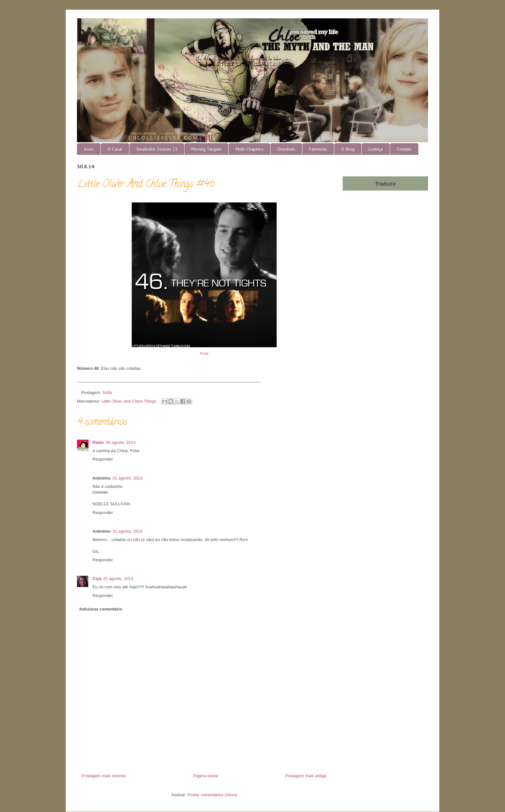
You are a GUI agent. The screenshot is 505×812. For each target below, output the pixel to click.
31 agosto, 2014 (127, 478)
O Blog (348, 149)
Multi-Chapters (249, 149)
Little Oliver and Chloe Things (129, 401)
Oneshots (286, 149)
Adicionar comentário (101, 609)
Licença (376, 149)
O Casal (115, 149)
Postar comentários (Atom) (212, 795)
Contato (404, 149)
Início (89, 149)
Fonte (204, 354)
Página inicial (206, 776)
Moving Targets (206, 149)
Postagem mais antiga (306, 776)
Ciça (97, 579)
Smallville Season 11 (157, 149)
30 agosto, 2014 (121, 442)
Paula (98, 442)
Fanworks (318, 149)
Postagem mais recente (104, 776)
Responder (103, 459)
